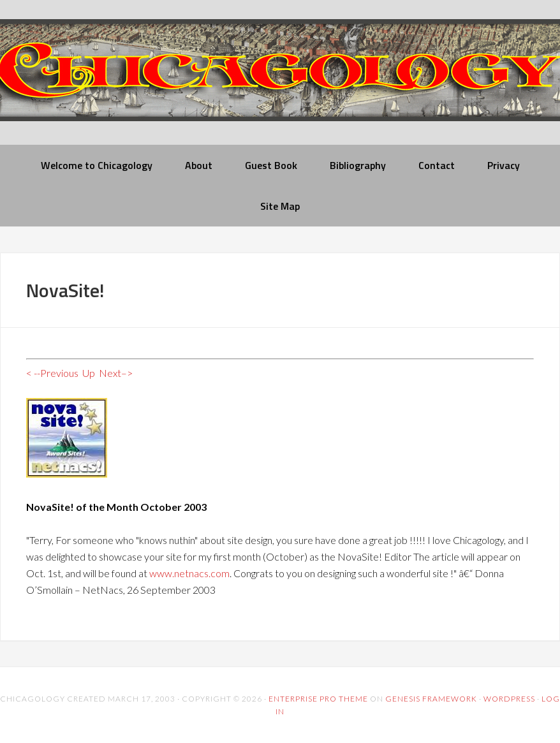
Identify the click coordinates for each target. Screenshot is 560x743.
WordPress (509, 699)
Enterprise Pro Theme (318, 699)
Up (89, 373)
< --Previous (52, 373)
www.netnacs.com (189, 573)
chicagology (280, 81)
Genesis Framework (431, 699)
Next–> (116, 373)
